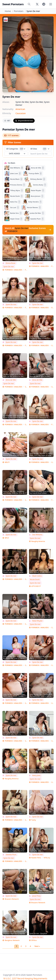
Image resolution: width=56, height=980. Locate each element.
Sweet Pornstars (13, 4)
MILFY (7, 462)
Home (8, 11)
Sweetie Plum (11, 854)
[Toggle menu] (51, 4)
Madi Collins (37, 576)
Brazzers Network (12, 899)
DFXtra (34, 940)
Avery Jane (36, 775)
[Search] (29, 4)
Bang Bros (52, 307)
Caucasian (21, 113)
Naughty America (38, 541)
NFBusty (47, 858)
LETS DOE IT (36, 586)
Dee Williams (37, 535)
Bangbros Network (12, 940)
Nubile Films (36, 858)
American (20, 109)
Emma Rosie (11, 263)
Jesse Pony (37, 896)
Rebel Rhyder (37, 621)
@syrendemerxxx (24, 121)
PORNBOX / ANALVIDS (13, 270)
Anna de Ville (11, 380)
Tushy (34, 820)
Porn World (26, 270)
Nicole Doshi (35, 579)
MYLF (7, 538)
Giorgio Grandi (52, 345)
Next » (37, 946)
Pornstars (19, 11)
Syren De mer (9, 266)
